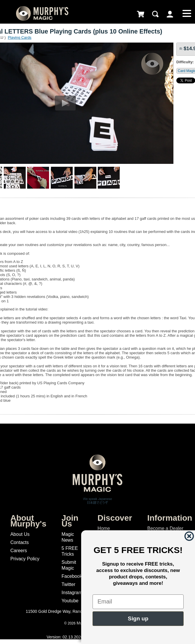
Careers (19, 551)
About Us (20, 534)
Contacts (19, 542)
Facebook (72, 576)
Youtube (70, 601)
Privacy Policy (25, 559)
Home (104, 528)
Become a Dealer (165, 528)
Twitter (68, 584)
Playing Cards (20, 37)
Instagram (72, 593)
